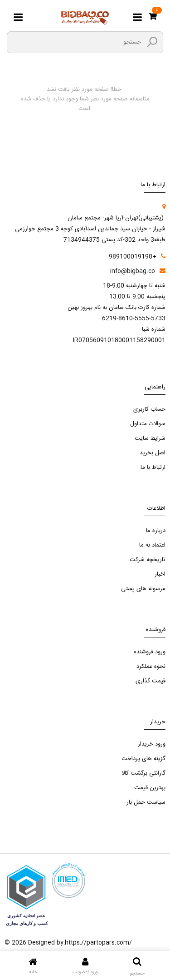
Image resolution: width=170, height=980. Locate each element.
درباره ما (156, 531)
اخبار (160, 574)
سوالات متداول (148, 424)
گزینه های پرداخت (143, 759)
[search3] (152, 42)
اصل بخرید (153, 453)
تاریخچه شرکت (148, 560)
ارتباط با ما (153, 468)
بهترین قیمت (150, 788)
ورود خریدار (152, 744)
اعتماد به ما (152, 545)
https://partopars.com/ (98, 943)
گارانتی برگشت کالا (143, 773)
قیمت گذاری (151, 681)
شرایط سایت (150, 438)
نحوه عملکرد (151, 667)
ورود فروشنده (150, 652)
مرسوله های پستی (143, 589)
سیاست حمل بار (146, 802)
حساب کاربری (149, 409)
